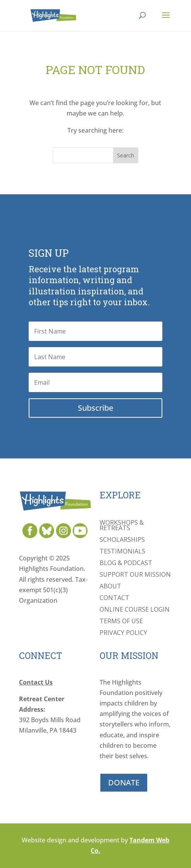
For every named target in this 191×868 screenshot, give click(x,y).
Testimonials (122, 552)
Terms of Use (121, 622)
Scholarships (122, 540)
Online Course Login (135, 610)
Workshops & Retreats (122, 526)
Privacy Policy (123, 633)
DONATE (124, 782)
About (110, 587)
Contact (114, 598)
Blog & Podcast (126, 564)
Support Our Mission (135, 575)
